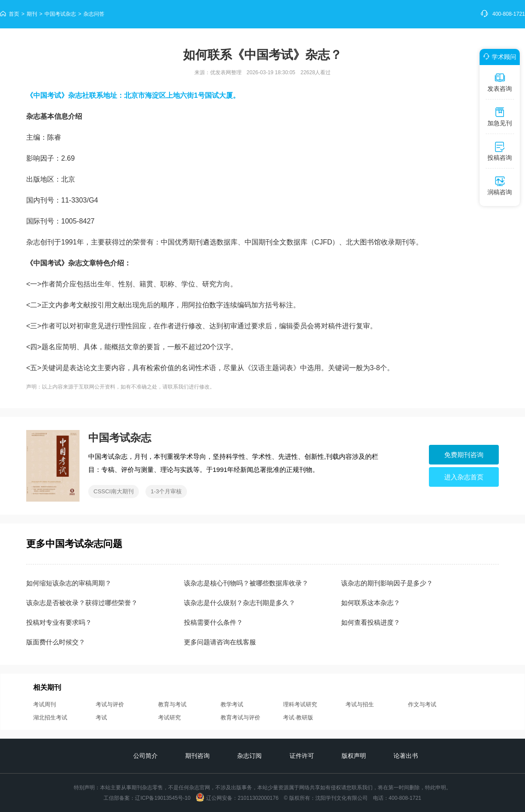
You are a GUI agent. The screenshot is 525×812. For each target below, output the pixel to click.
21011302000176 (258, 798)
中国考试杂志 (60, 14)
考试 (101, 717)
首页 (14, 14)
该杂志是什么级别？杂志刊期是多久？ (240, 603)
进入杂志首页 (464, 477)
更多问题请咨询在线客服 (220, 642)
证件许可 (302, 756)
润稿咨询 (500, 186)
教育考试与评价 (240, 717)
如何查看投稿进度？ (371, 622)
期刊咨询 (197, 756)
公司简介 (145, 756)
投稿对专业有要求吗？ (59, 622)
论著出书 (406, 756)
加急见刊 (500, 117)
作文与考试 (422, 704)
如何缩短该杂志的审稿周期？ (69, 583)
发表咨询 (500, 82)
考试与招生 (360, 704)
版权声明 (354, 756)
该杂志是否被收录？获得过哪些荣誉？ (82, 603)
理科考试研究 (300, 704)
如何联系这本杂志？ (371, 603)
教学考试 (232, 704)
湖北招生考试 (50, 717)
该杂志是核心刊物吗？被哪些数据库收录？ (246, 583)
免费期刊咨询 (464, 455)
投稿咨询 (500, 151)
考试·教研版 (298, 717)
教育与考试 (172, 704)
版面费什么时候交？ (56, 642)
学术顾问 (498, 57)
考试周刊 (45, 704)
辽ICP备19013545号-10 (163, 798)
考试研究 (169, 717)
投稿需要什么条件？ (213, 622)
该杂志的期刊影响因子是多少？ (387, 583)
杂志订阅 (249, 756)
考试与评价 (110, 704)
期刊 (32, 14)
